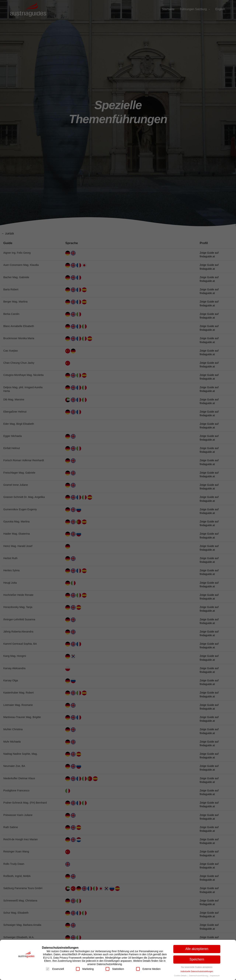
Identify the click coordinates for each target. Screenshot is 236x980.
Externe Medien (148, 969)
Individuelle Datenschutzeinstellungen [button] (197, 971)
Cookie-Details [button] (181, 976)
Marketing (85, 969)
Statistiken (115, 969)
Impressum (215, 976)
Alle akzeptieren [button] (197, 949)
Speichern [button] (197, 959)
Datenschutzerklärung (199, 976)
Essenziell (55, 969)
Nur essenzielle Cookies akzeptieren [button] (197, 967)
